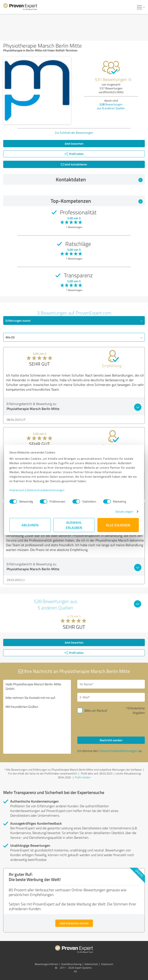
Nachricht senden (111, 740)
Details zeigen (124, 511)
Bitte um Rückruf (96, 711)
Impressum (17, 490)
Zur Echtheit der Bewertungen (74, 133)
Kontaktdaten (99, 179)
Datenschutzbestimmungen (46, 490)
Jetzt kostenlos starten (74, 923)
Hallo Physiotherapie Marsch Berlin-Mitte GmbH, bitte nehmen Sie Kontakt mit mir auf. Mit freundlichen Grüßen (37, 717)
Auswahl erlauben (74, 525)
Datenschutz (91, 964)
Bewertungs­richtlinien (46, 964)
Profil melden (83, 777)
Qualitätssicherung (71, 964)
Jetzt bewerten (74, 143)
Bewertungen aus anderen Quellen (111, 106)
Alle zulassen (118, 525)
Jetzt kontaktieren (74, 164)
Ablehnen (30, 525)
